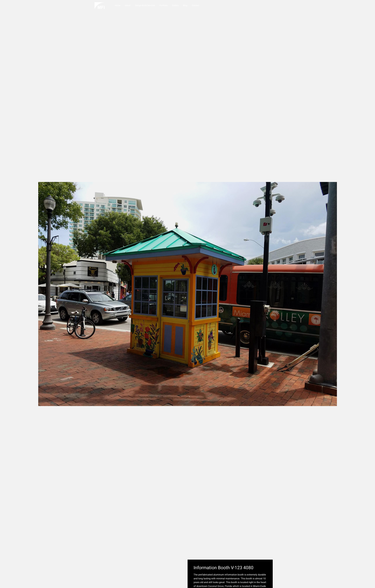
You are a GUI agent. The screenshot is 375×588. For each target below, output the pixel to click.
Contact (195, 5)
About (128, 5)
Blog (185, 5)
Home (118, 5)
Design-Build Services (145, 5)
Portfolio (164, 5)
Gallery (175, 5)
